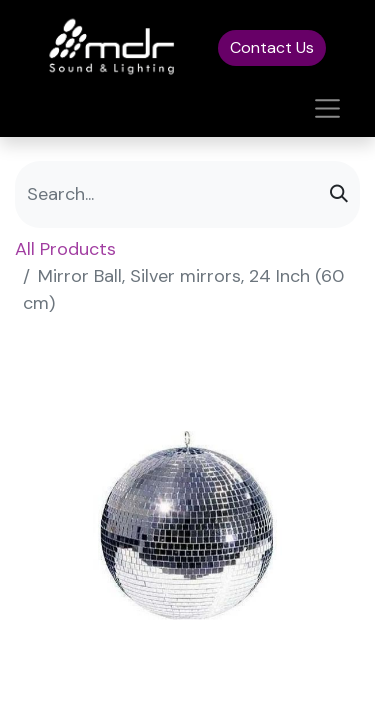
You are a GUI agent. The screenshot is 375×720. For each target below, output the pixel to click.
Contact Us (272, 47)
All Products (65, 249)
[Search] (339, 194)
